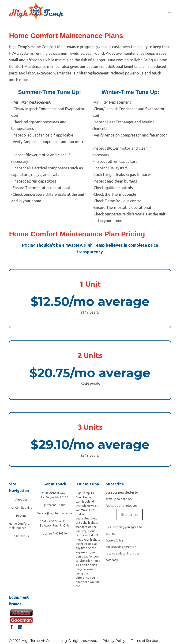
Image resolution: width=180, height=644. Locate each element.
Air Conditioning (21, 508)
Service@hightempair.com (55, 513)
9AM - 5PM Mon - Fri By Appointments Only (55, 523)
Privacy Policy (114, 641)
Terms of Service (144, 641)
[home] (36, 14)
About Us (21, 500)
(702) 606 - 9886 (55, 505)
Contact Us (21, 536)
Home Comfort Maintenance (19, 526)
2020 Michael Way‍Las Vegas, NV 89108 (55, 495)
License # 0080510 (55, 533)
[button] (170, 14)
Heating (21, 516)
